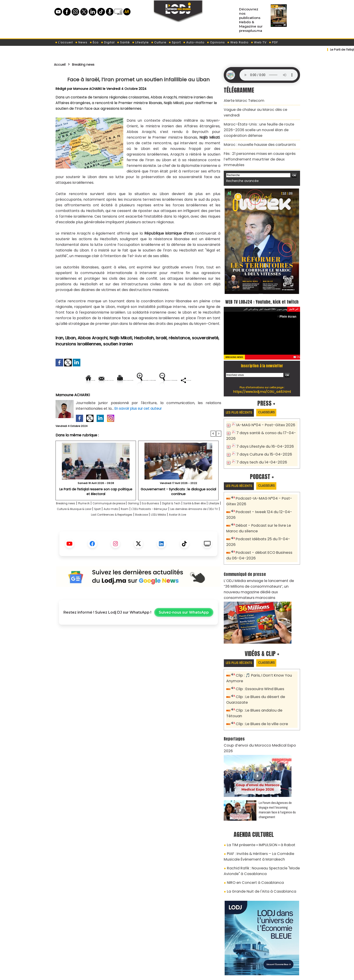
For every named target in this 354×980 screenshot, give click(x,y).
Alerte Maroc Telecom (241, 100)
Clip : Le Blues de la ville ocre (259, 687)
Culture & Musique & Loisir (134, 525)
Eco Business (178, 519)
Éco (94, 42)
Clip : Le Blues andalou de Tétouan (264, 680)
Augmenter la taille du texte (193, 380)
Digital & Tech (205, 519)
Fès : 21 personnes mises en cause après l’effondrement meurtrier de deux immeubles (260, 144)
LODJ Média (136, 536)
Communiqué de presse (127, 519)
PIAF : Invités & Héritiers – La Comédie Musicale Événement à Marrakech (262, 811)
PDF (273, 42)
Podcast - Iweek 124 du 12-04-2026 (265, 500)
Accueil (61, 64)
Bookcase (114, 536)
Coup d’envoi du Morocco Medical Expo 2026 (259, 708)
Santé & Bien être (75, 525)
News (81, 42)
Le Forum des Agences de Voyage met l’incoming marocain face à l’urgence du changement (277, 766)
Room (200, 525)
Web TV (259, 42)
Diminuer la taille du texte (127, 395)
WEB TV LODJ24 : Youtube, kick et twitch (262, 286)
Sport (175, 42)
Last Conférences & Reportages (192, 530)
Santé (123, 42)
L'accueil (64, 42)
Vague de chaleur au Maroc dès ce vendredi (259, 108)
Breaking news (89, 64)
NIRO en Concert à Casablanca (251, 834)
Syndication (188, 974)
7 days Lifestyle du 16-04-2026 (262, 435)
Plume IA (94, 519)
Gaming (157, 519)
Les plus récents (241, 402)
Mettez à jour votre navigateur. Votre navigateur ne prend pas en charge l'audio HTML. (269, 75)
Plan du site (165, 974)
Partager (167, 395)
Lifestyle (140, 42)
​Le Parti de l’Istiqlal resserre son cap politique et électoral (96, 507)
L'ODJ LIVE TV (207, 953)
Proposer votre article (146, 953)
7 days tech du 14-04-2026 (259, 450)
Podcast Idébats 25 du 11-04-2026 (264, 520)
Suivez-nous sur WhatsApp (184, 634)
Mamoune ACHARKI (88, 89)
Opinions (216, 42)
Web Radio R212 (269, 955)
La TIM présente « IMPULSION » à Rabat (256, 801)
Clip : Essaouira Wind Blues (257, 660)
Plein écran (289, 306)
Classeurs (273, 402)
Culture (159, 42)
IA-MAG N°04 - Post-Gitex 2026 (262, 415)
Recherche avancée (240, 162)
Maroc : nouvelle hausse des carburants (255, 134)
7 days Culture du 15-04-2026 (261, 443)
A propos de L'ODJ (86, 953)
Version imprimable (140, 380)
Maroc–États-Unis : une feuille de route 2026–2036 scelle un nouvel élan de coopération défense (260, 121)
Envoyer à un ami (98, 380)
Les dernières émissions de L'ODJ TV (129, 530)
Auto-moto (194, 42)
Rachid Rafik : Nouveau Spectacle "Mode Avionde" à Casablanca (257, 824)
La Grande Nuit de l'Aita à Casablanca (256, 842)
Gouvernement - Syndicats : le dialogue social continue (178, 507)
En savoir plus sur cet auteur (139, 424)
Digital (108, 42)
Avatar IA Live (161, 536)
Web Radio (238, 42)
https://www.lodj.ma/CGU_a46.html (262, 381)
